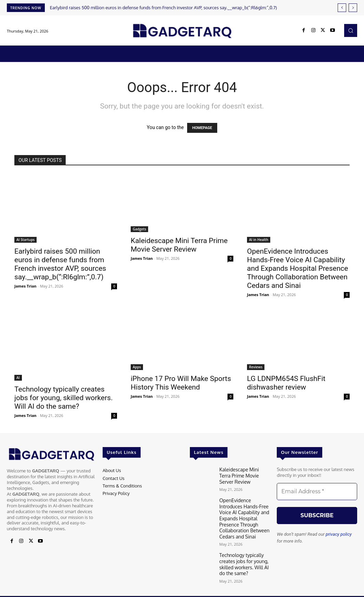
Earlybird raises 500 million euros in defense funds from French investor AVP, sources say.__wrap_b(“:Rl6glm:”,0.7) (164, 8)
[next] (353, 8)
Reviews (256, 367)
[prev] (342, 8)
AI (18, 378)
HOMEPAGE (202, 128)
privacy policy (339, 534)
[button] (351, 30)
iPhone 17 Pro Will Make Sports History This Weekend (181, 383)
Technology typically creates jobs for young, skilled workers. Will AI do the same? (63, 398)
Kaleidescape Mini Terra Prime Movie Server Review (179, 245)
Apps (137, 367)
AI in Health (259, 240)
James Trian (25, 286)
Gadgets (139, 229)
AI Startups (25, 240)
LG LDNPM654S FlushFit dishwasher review (286, 383)
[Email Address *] (317, 492)
